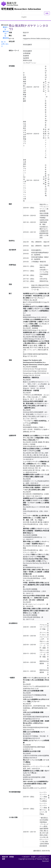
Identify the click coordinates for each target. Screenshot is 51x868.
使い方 (3, 42)
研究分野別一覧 (6, 34)
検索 (47, 13)
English (24, 17)
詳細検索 (6, 38)
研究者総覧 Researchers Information (21, 9)
